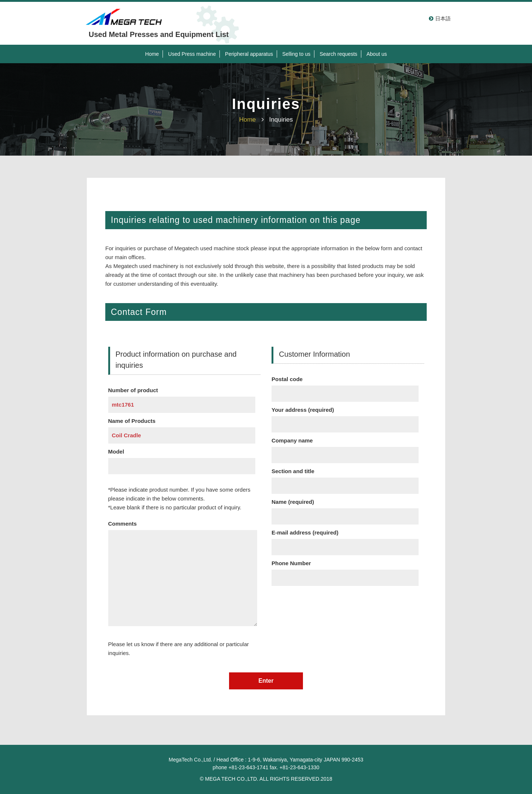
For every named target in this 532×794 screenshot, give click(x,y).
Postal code (345, 386)
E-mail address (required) (345, 540)
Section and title (345, 478)
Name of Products (182, 428)
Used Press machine (192, 54)
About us (377, 54)
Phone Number (345, 570)
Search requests (338, 54)
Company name (345, 448)
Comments (183, 575)
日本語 (443, 18)
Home (152, 54)
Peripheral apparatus (249, 54)
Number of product (182, 397)
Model (182, 459)
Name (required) (345, 509)
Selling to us (296, 54)
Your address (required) (345, 417)
